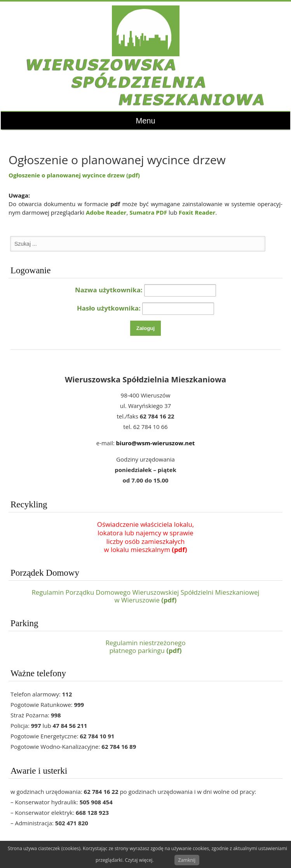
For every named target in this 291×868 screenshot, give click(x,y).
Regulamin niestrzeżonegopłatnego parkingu (145, 647)
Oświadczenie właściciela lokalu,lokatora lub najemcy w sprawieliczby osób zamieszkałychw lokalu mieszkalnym (145, 537)
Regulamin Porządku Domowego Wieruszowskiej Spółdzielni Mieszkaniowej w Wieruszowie (145, 596)
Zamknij (187, 860)
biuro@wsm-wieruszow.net (156, 443)
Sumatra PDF (148, 212)
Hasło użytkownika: (109, 308)
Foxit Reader (197, 212)
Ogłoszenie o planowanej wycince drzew (74, 175)
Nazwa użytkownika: (109, 290)
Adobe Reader (106, 212)
